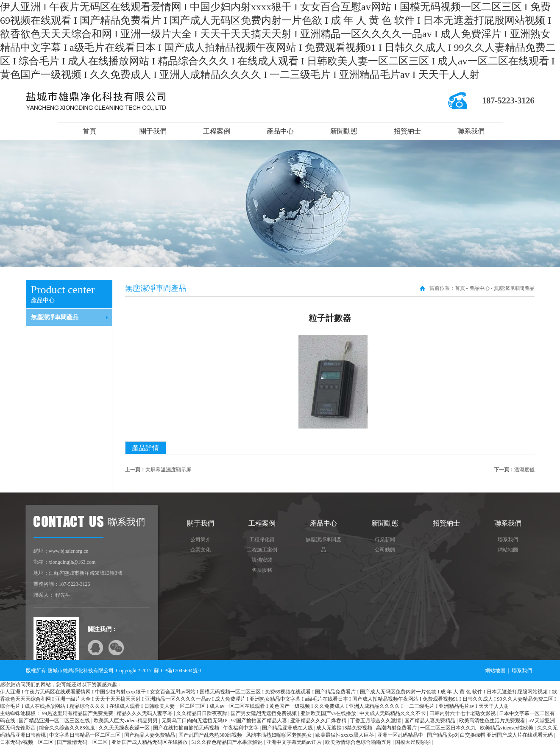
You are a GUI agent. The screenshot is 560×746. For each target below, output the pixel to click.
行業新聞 (385, 540)
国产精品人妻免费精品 (430, 721)
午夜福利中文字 (241, 728)
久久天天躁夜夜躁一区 (125, 728)
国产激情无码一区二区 (83, 742)
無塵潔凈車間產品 (55, 317)
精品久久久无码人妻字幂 (145, 713)
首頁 (89, 131)
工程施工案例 (262, 550)
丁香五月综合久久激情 (376, 721)
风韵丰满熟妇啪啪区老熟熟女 (280, 735)
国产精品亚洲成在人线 (288, 728)
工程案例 (217, 131)
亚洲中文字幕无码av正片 (295, 742)
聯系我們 (471, 131)
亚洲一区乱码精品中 (401, 735)
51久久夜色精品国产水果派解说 (227, 742)
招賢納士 (407, 131)
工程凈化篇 (262, 540)
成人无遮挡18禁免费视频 (345, 728)
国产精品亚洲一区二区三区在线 (55, 721)
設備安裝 (262, 560)
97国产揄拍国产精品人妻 (260, 721)
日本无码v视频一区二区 (27, 742)
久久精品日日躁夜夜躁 (202, 713)
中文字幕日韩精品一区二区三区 (85, 735)
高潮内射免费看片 (397, 728)
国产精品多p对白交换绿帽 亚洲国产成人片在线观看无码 (490, 735)
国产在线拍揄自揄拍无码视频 (187, 728)
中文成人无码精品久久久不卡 (393, 713)
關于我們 (153, 131)
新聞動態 (344, 131)
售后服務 (262, 570)
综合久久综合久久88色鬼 (68, 728)
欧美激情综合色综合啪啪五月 (359, 742)
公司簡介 (201, 540)
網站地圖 (508, 550)
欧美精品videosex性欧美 (507, 728)
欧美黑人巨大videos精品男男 (126, 721)
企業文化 (201, 550)
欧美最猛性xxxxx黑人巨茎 (345, 735)
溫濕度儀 (524, 470)
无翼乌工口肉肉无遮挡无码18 (195, 721)
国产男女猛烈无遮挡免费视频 (264, 713)
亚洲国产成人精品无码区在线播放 (150, 742)
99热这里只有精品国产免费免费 (78, 713)
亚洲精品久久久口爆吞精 (319, 721)
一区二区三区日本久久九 (449, 728)
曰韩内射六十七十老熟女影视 (463, 713)
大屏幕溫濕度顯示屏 (168, 470)
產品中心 (280, 131)
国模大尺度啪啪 (414, 742)
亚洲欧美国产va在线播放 (329, 713)
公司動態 (385, 550)
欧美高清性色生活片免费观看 (493, 721)
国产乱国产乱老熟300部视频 (211, 735)
